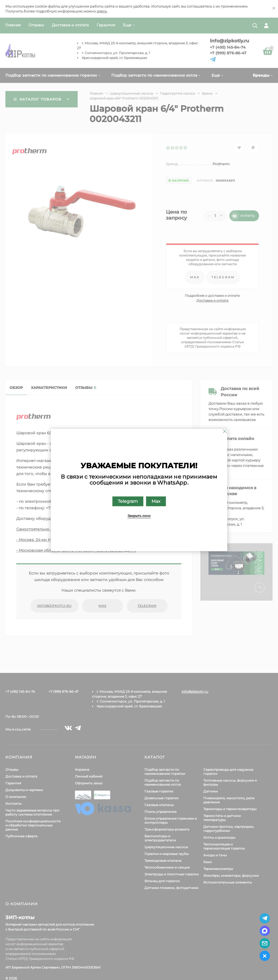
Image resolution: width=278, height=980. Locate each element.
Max (156, 501)
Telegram (128, 501)
